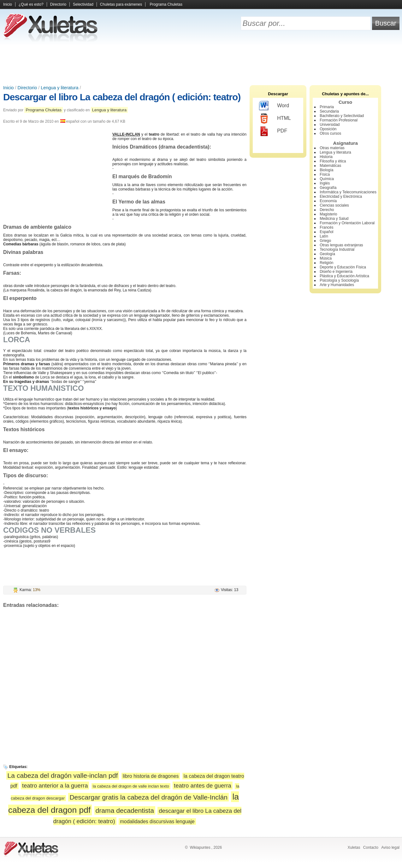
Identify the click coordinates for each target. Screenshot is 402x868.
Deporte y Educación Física (343, 267)
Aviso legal (390, 847)
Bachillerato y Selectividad (342, 116)
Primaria (327, 107)
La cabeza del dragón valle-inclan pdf (63, 775)
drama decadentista (125, 810)
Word (274, 106)
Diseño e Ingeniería (336, 272)
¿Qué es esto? (31, 4)
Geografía (328, 188)
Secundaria (329, 111)
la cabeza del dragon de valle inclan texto (131, 786)
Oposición (328, 129)
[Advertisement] (201, 63)
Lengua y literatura (59, 88)
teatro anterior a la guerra (55, 786)
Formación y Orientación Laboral (347, 223)
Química (327, 179)
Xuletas (354, 847)
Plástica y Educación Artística (344, 276)
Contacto (371, 847)
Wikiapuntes (200, 847)
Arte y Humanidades (337, 285)
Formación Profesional (339, 120)
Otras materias (332, 148)
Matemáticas (330, 166)
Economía (328, 201)
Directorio (58, 4)
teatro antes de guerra (203, 786)
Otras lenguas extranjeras (341, 245)
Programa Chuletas (166, 4)
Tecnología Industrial (337, 249)
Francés (326, 227)
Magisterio (328, 214)
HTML (275, 119)
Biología (326, 170)
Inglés (325, 183)
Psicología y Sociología (339, 280)
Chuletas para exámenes (121, 4)
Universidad (330, 125)
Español (326, 232)
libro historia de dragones (151, 776)
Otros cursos (330, 133)
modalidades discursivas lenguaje (157, 821)
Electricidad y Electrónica (341, 196)
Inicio (8, 4)
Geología (327, 254)
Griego (325, 241)
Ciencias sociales (334, 205)
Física (325, 174)
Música (326, 258)
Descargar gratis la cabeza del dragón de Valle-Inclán (148, 797)
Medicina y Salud (334, 219)
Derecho (327, 210)
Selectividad (83, 4)
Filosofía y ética (333, 161)
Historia (326, 157)
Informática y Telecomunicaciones (348, 192)
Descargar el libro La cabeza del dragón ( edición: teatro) (122, 97)
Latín (324, 236)
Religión (326, 263)
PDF (273, 131)
